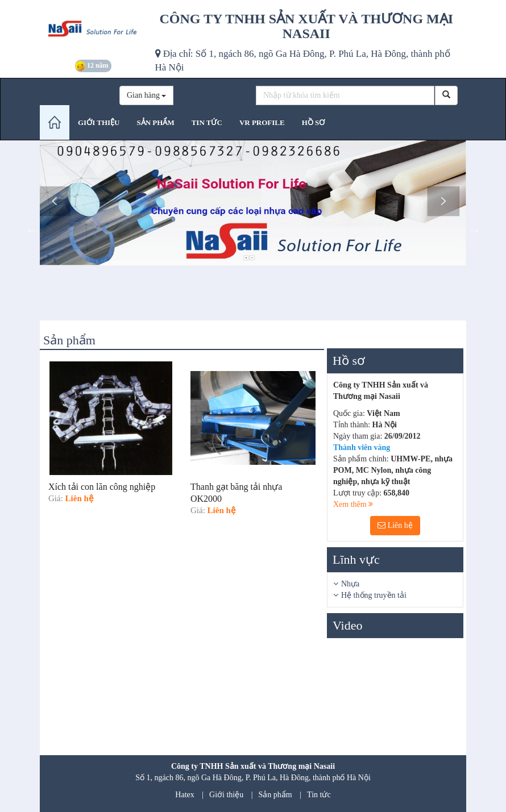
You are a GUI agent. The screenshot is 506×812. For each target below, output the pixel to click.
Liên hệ (395, 525)
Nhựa (350, 584)
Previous (31, 230)
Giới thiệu (226, 795)
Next (475, 230)
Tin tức (319, 795)
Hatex (184, 795)
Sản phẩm (275, 795)
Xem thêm (353, 504)
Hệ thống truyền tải (374, 595)
